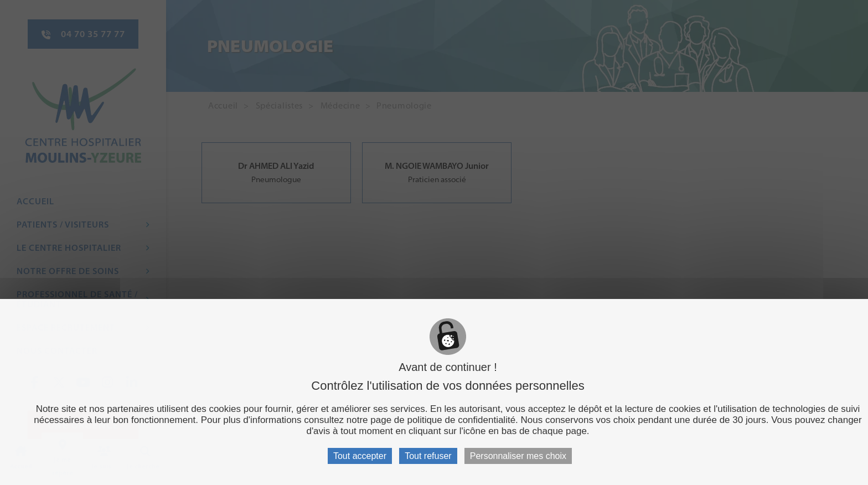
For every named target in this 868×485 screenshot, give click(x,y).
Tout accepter (360, 456)
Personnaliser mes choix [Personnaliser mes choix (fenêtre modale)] (518, 456)
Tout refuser (428, 456)
